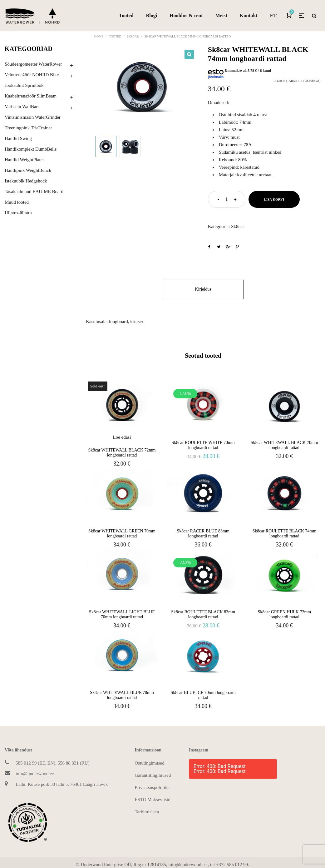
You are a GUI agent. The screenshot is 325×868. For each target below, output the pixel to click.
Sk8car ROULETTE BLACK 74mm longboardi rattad (284, 534)
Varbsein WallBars (22, 107)
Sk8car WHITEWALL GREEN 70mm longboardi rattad (122, 534)
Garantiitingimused (153, 775)
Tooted (115, 36)
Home (99, 36)
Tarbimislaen (147, 812)
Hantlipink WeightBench (28, 170)
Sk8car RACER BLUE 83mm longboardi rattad (203, 534)
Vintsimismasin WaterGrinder (33, 117)
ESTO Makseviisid (152, 800)
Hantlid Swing (18, 138)
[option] (142, 87)
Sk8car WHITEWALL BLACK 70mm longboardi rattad (284, 445)
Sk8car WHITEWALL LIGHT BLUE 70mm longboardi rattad (122, 614)
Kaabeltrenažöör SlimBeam (31, 96)
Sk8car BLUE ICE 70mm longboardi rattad (203, 695)
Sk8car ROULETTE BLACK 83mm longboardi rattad (203, 614)
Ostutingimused (149, 763)
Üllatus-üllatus (18, 213)
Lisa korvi (274, 199)
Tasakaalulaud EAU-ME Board (34, 192)
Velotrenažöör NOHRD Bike (32, 75)
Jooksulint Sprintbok (24, 85)
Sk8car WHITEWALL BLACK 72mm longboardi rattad (122, 453)
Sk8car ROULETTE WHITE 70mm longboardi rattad (203, 445)
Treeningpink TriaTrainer (28, 128)
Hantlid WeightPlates (25, 160)
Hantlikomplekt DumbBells (31, 149)
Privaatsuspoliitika (152, 787)
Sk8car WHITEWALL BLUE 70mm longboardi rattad (122, 695)
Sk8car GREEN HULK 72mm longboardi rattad (284, 614)
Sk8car (133, 36)
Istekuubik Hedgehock (26, 181)
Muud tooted (17, 202)
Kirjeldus (203, 289)
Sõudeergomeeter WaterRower (33, 64)
